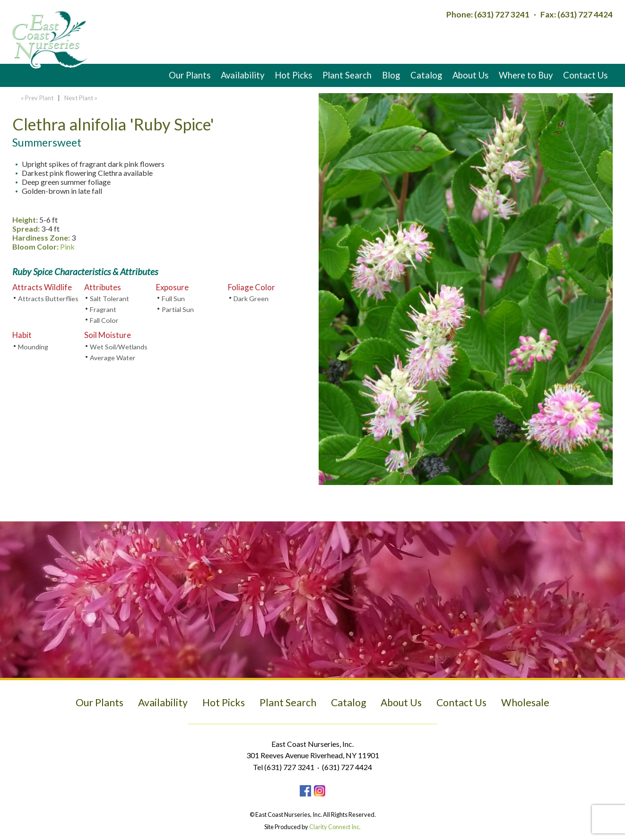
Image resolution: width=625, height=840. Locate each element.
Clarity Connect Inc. (335, 827)
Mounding (33, 347)
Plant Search (347, 75)
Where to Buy (526, 75)
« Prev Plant (36, 98)
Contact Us (585, 75)
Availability (243, 75)
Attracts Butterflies (48, 299)
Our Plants (190, 75)
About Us (470, 75)
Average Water (113, 358)
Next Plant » (82, 98)
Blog (391, 75)
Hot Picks (293, 75)
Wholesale (525, 702)
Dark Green (251, 299)
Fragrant (103, 309)
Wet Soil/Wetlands (119, 347)
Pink (67, 247)
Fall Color (104, 320)
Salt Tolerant (109, 299)
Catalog (426, 75)
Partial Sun (178, 309)
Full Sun (173, 299)
